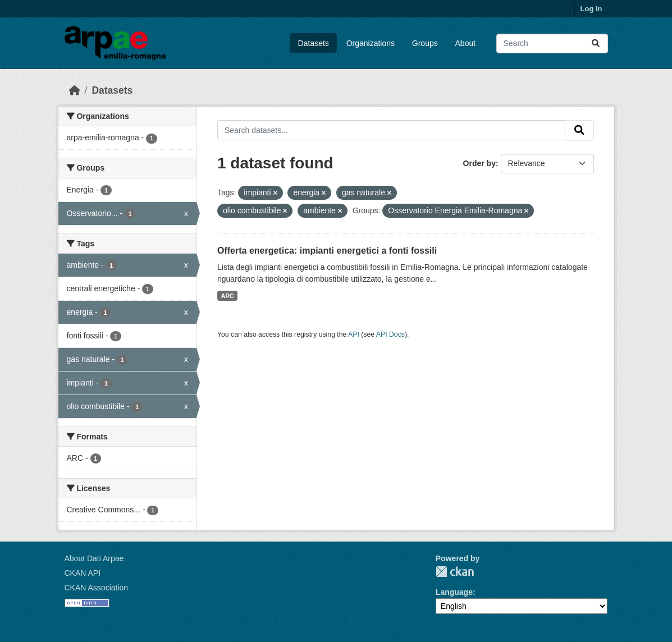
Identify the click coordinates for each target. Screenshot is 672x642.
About (466, 43)
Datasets (314, 43)
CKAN (455, 572)
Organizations (371, 43)
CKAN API (83, 573)
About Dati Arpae (94, 558)
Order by (479, 163)
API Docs (390, 334)
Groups (425, 43)
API (354, 334)
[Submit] (596, 43)
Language (454, 592)
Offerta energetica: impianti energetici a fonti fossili (327, 251)
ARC (228, 296)
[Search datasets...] (552, 43)
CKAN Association (97, 588)
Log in (591, 9)
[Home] (75, 90)
